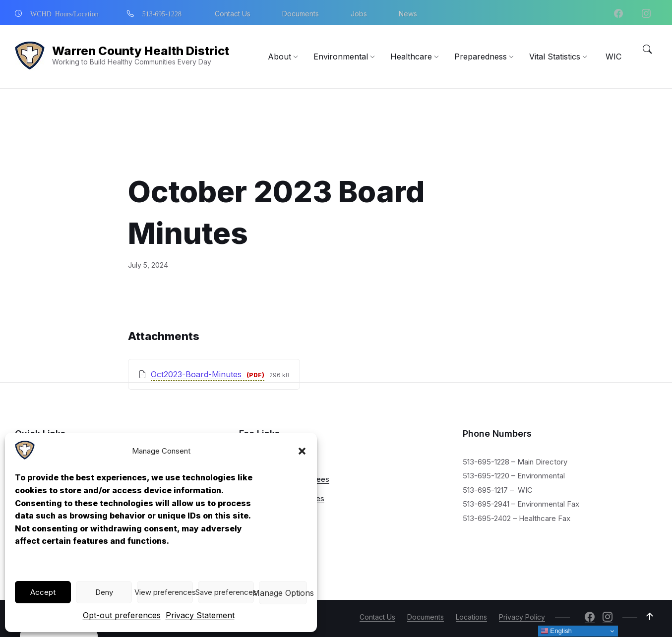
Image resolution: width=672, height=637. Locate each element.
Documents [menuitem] (301, 14)
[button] (302, 451)
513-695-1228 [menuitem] (162, 13)
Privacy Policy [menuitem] (522, 617)
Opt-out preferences (122, 615)
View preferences (165, 592)
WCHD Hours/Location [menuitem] (64, 13)
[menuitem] (279, 57)
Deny (104, 592)
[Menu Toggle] (647, 50)
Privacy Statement (200, 615)
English (556, 631)
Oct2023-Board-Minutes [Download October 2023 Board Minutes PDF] (197, 322)
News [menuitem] (408, 14)
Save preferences (226, 592)
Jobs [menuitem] (359, 14)
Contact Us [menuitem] (233, 14)
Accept (43, 592)
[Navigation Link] (25, 457)
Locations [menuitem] (471, 617)
